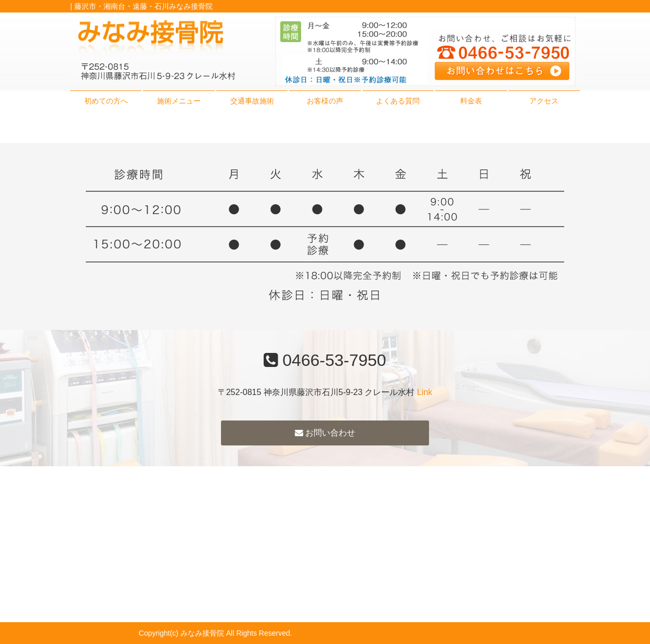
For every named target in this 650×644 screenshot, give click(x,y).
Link (425, 392)
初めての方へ (106, 101)
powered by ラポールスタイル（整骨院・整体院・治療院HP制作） (403, 633)
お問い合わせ (325, 433)
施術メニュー (179, 101)
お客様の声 (325, 101)
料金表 (471, 101)
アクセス (544, 101)
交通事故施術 (252, 101)
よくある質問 (398, 101)
